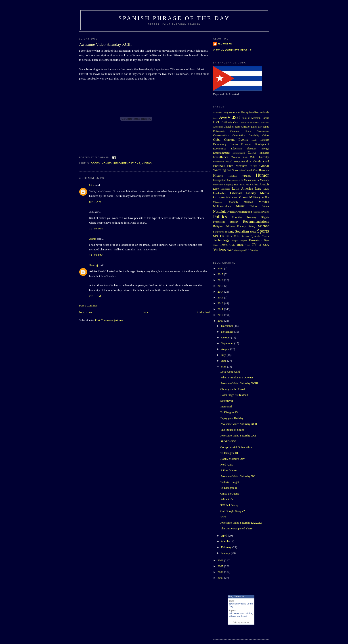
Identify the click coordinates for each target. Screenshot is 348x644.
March (225, 541)
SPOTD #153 (228, 441)
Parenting (257, 212)
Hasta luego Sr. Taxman (234, 395)
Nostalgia (220, 211)
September (228, 343)
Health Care (252, 170)
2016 (221, 280)
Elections (252, 149)
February (227, 547)
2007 (221, 566)
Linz (92, 185)
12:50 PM (96, 228)
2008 (221, 560)
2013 (221, 297)
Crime (266, 135)
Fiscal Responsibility (238, 161)
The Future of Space (232, 430)
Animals (264, 112)
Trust (248, 245)
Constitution (239, 135)
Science (264, 226)
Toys (266, 240)
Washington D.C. (242, 250)
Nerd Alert (226, 465)
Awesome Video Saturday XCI (238, 435)
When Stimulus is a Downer (237, 377)
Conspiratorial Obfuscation (236, 447)
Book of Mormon (251, 118)
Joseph (264, 184)
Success (245, 236)
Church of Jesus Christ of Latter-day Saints (246, 127)
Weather (254, 250)
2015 (221, 286)
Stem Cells (233, 236)
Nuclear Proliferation (240, 212)
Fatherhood (218, 162)
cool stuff (242, 616)
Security (229, 232)
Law (258, 188)
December (227, 326)
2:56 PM (95, 296)
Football (219, 166)
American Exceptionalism (244, 112)
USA (266, 245)
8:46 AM (95, 202)
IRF (236, 184)
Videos (147, 163)
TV (254, 244)
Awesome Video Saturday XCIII (105, 44)
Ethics (252, 152)
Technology (221, 240)
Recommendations (127, 163)
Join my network (241, 622)
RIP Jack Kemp (229, 505)
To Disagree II (229, 488)
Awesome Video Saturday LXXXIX (241, 523)
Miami (243, 197)
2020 (221, 268)
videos (232, 616)
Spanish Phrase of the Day (174, 18)
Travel (224, 245)
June (224, 361)
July (224, 355)
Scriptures (218, 232)
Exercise (236, 157)
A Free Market (229, 470)
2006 (221, 572)
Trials (232, 245)
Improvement (233, 180)
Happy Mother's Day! (233, 459)
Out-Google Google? (232, 511)
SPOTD (219, 236)
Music (240, 206)
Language (225, 189)
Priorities (237, 217)
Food (266, 161)
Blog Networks (236, 596)
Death (254, 140)
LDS (266, 189)
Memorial (226, 406)
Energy (265, 149)
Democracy (220, 144)
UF (260, 245)
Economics (220, 148)
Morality (234, 202)
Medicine (232, 197)
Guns (235, 170)
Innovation (218, 185)
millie (266, 197)
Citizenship (219, 131)
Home (145, 312)
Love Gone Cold (230, 372)
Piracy (266, 212)
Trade (216, 245)
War (230, 250)
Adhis (93, 239)
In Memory (263, 180)
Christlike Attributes (249, 123)
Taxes (266, 236)
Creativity (254, 135)
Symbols (255, 236)
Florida (257, 161)
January (226, 553)
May (224, 366)
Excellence (221, 157)
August (226, 349)
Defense (265, 140)
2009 (221, 321)
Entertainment (221, 153)
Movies (107, 163)
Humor (262, 175)
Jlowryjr (94, 265)
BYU (217, 122)
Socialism (242, 231)
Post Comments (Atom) (109, 320)
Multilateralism (222, 206)
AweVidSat (229, 117)
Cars (236, 122)
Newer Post (86, 312)
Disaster (234, 144)
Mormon (248, 202)
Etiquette (264, 153)
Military (255, 197)
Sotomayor (227, 401)
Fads (245, 157)
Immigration (220, 180)
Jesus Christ (252, 185)
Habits (242, 170)
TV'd (223, 517)
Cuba (217, 139)
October (226, 337)
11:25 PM (96, 255)
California (227, 123)
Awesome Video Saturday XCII (239, 424)
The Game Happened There (236, 528)
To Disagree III (229, 453)
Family (264, 157)
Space (253, 232)
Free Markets (237, 166)
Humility (246, 176)
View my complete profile (232, 50)
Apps (216, 118)
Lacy (216, 189)
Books (95, 163)
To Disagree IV (229, 412)
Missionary (218, 202)
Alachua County (221, 112)
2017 (221, 274)
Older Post (204, 312)
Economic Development (255, 144)
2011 (221, 309)
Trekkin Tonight (230, 482)
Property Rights (258, 217)
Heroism (264, 170)
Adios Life (226, 499)
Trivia (240, 245)
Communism (263, 131)
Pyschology (219, 222)
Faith (253, 157)
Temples (243, 240)
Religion (218, 226)
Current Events (236, 139)
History (218, 175)
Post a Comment (89, 305)
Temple (235, 240)
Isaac (242, 185)
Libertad (236, 193)
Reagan (234, 222)
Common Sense (241, 131)
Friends (253, 166)
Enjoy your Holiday (232, 418)
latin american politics (240, 613)
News (266, 206)
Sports (263, 231)
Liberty (251, 193)
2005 (221, 578)
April (225, 536)
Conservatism (221, 135)
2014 (221, 292)
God (229, 170)
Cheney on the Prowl (232, 389)
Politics (220, 217)
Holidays (233, 176)
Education (236, 149)
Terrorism (255, 240)
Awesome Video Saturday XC (238, 476)
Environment (239, 153)
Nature (253, 206)
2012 (221, 303)
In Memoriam (248, 180)
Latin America (242, 188)
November (228, 332)
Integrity (229, 185)
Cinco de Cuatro (230, 494)
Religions (230, 226)
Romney (241, 226)
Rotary (252, 226)
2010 (221, 315)
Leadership (220, 193)
